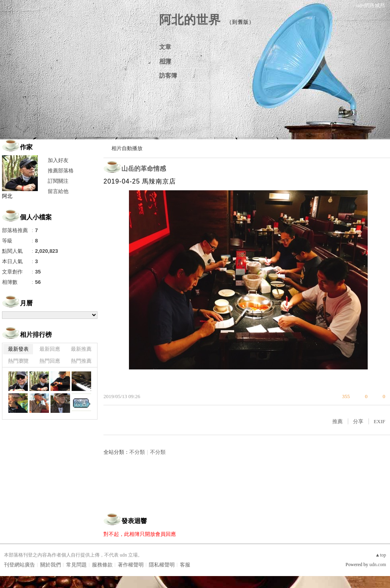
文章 (165, 47)
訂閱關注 (58, 181)
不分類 (137, 452)
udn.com (378, 565)
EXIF (379, 421)
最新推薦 (81, 349)
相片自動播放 (127, 148)
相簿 (165, 61)
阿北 (7, 196)
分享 (358, 421)
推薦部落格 (61, 171)
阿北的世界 (190, 20)
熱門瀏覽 (18, 361)
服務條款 (102, 565)
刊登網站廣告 (19, 565)
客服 (185, 565)
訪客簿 (168, 76)
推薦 (337, 421)
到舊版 (240, 22)
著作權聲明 (131, 565)
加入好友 (58, 160)
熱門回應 (50, 361)
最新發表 (18, 349)
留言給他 (58, 191)
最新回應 (50, 349)
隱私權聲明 (162, 565)
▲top (381, 555)
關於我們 (51, 565)
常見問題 (76, 565)
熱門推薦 (81, 361)
